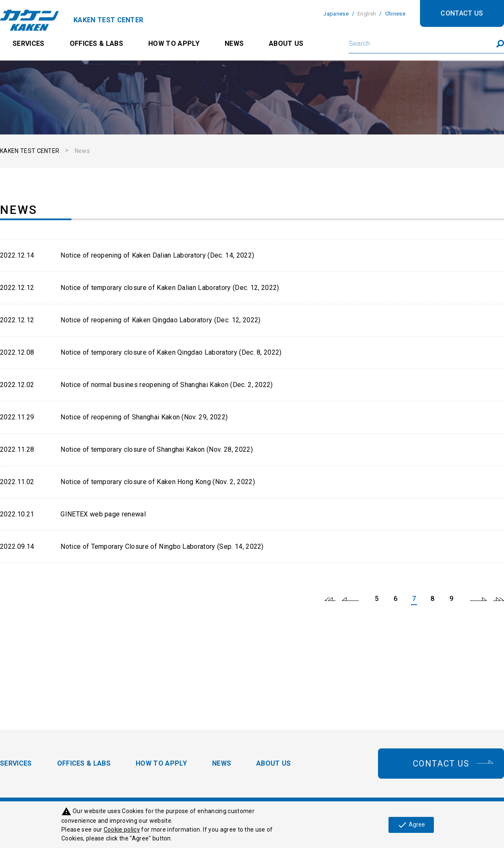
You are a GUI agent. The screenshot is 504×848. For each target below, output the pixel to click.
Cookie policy (122, 830)
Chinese (395, 14)
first (330, 599)
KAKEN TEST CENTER (30, 151)
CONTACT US (462, 13)
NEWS (234, 43)
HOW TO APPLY (174, 43)
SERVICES (29, 43)
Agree (411, 825)
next (478, 599)
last (499, 599)
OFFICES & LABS (96, 43)
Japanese (336, 14)
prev (350, 599)
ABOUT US (286, 43)
